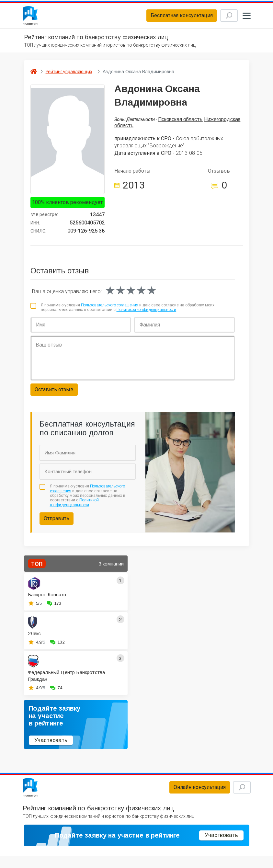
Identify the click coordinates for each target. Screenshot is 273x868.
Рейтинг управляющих (69, 75)
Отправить (57, 522)
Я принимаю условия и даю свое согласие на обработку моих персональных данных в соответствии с (128, 311)
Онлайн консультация (189, 793)
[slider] (131, 294)
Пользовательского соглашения (110, 309)
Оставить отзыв (54, 393)
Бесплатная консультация (171, 17)
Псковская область (180, 123)
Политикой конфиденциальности (147, 313)
